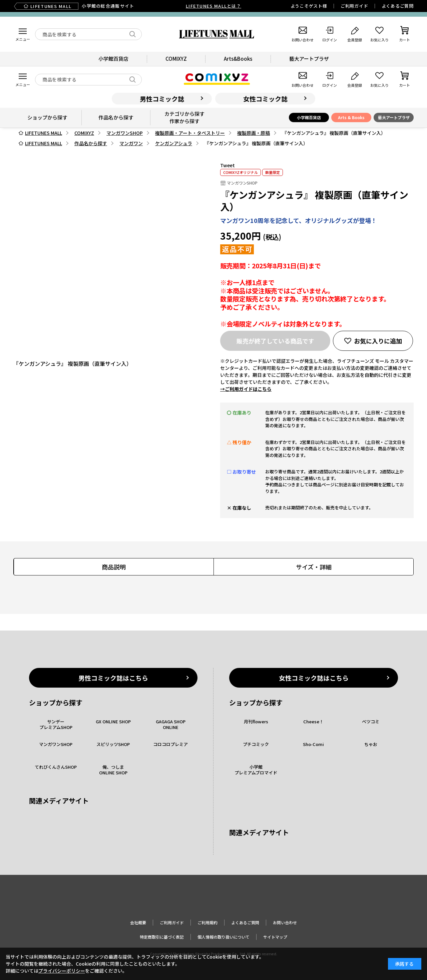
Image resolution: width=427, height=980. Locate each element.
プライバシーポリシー (62, 971)
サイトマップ (275, 937)
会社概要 (138, 922)
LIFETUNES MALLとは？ (213, 6)
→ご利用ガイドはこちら (246, 389)
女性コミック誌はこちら (314, 678)
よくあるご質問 (398, 6)
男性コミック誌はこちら (113, 678)
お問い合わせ (285, 922)
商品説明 (114, 567)
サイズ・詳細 (314, 567)
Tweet (228, 165)
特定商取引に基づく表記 (162, 937)
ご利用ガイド (354, 6)
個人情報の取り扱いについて (224, 937)
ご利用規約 (207, 922)
